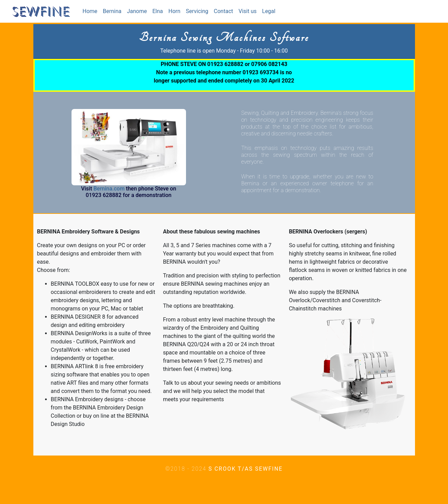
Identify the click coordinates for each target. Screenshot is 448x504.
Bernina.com (109, 189)
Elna (158, 11)
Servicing (197, 11)
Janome (137, 11)
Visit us (248, 11)
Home (91, 11)
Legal (269, 11)
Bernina (112, 11)
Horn (174, 11)
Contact (223, 11)
